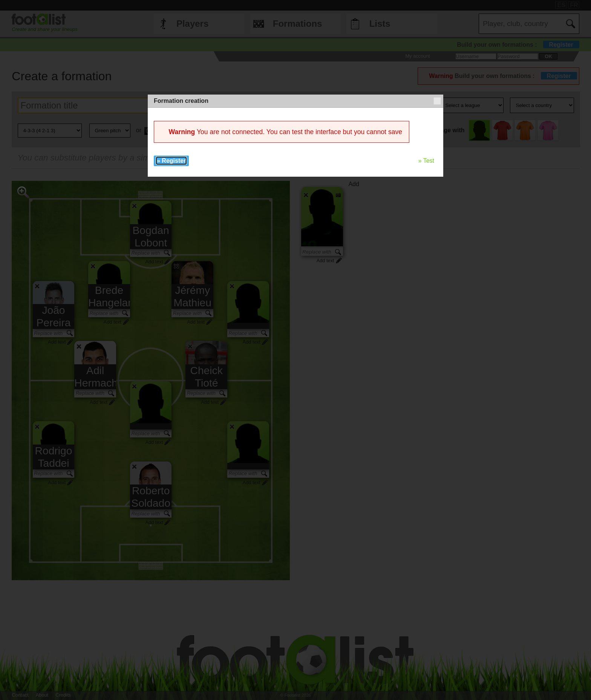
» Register (171, 161)
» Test (426, 161)
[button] (437, 101)
